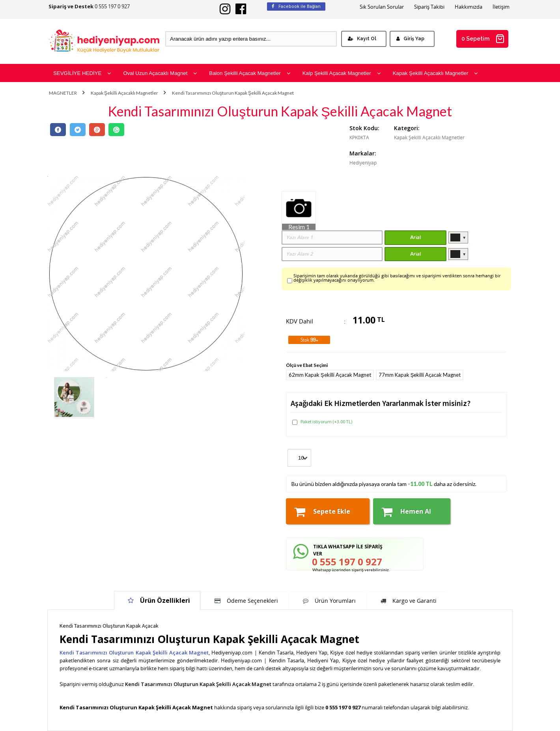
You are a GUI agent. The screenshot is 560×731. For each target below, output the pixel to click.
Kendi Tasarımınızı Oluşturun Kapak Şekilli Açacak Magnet (233, 93)
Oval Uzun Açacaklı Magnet (160, 73)
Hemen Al (406, 512)
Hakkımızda (469, 7)
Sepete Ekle (322, 512)
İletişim (501, 7)
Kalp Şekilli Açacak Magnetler (342, 73)
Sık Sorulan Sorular (382, 7)
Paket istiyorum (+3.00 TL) (322, 422)
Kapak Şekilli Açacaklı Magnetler (436, 73)
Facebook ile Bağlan (296, 7)
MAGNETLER (63, 93)
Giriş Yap (410, 39)
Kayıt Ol (362, 39)
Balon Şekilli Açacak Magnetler (250, 73)
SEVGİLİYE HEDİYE (82, 73)
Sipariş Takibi (429, 7)
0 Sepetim (483, 39)
